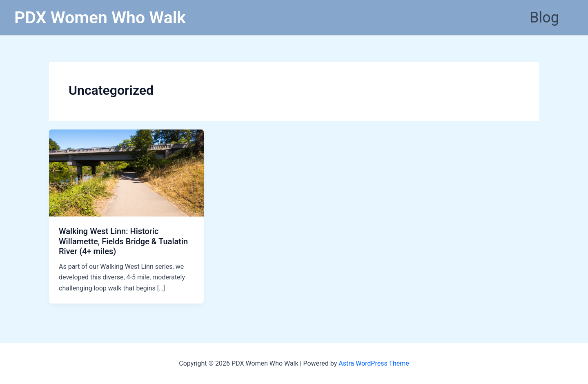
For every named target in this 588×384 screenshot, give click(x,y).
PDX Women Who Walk (100, 18)
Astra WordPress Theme (374, 363)
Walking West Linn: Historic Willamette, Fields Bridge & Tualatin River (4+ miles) (123, 241)
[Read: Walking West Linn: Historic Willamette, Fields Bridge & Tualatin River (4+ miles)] (126, 173)
